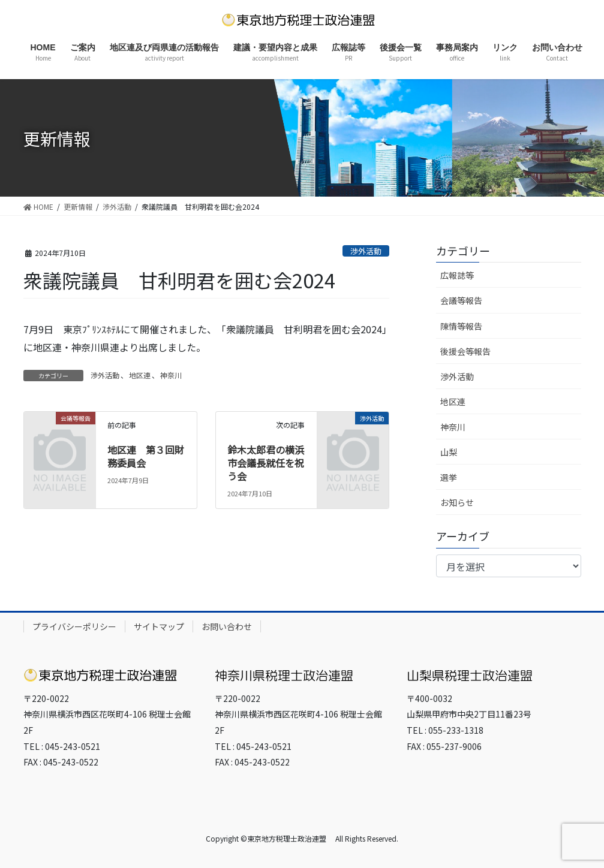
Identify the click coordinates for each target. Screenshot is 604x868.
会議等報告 (461, 300)
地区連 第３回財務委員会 (146, 456)
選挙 (449, 477)
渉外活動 (366, 251)
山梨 (449, 452)
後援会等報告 (465, 351)
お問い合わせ (227, 626)
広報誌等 (457, 275)
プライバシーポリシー (74, 626)
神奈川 (171, 375)
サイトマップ (159, 626)
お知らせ (457, 502)
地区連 (140, 375)
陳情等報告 (461, 326)
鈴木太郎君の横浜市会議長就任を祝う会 (266, 463)
